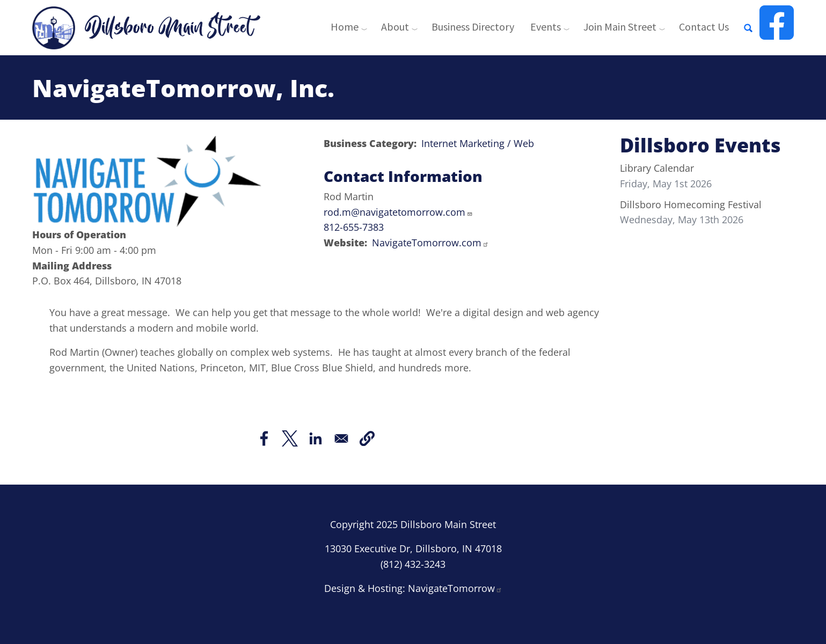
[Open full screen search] (748, 28)
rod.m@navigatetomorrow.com (398, 212)
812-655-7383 (354, 227)
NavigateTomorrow (455, 588)
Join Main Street (620, 27)
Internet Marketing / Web (478, 143)
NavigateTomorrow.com (430, 243)
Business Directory (473, 27)
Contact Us (704, 27)
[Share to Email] (341, 438)
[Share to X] (290, 438)
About (395, 27)
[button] (367, 438)
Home (345, 27)
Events (546, 27)
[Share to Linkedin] (316, 438)
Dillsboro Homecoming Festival (691, 204)
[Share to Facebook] (264, 438)
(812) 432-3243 (413, 564)
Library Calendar (657, 168)
